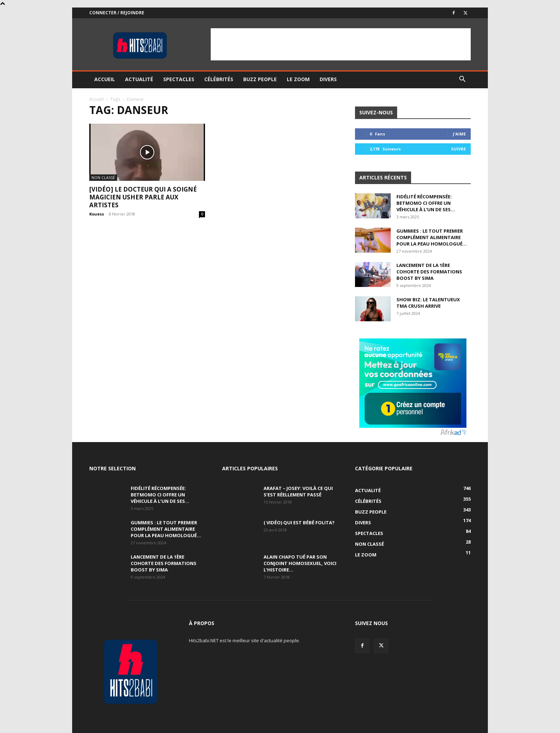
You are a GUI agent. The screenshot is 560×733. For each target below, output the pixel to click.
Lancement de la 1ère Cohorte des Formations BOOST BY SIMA (429, 272)
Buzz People (260, 79)
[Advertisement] (341, 44)
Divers (328, 79)
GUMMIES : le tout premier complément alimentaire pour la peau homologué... (432, 237)
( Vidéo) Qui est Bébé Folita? (299, 522)
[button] (462, 80)
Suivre (458, 149)
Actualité (139, 79)
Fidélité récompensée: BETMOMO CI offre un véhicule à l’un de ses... (426, 203)
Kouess (97, 214)
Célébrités (219, 79)
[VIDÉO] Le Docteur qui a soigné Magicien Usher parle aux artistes (143, 197)
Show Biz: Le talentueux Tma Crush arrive (428, 303)
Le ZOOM (298, 79)
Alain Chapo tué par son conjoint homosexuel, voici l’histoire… (300, 563)
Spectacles (179, 79)
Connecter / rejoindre (117, 13)
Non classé (103, 177)
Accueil (105, 79)
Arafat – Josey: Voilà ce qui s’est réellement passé (298, 491)
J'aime (459, 134)
